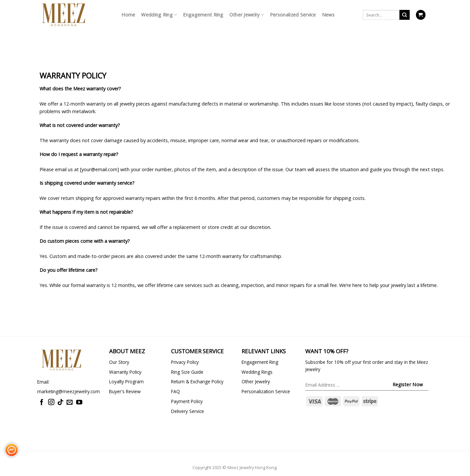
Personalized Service (293, 15)
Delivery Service (188, 411)
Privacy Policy (185, 362)
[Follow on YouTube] (79, 403)
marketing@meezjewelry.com (69, 391)
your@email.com (99, 169)
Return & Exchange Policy (197, 381)
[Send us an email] (70, 403)
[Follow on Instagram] (51, 403)
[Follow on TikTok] (60, 403)
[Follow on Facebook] (42, 403)
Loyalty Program (126, 381)
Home (128, 15)
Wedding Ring (159, 15)
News (328, 15)
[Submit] (405, 15)
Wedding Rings (257, 372)
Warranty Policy (125, 372)
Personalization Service (266, 391)
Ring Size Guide (187, 372)
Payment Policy (187, 401)
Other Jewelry (247, 15)
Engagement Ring (203, 15)
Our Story (119, 362)
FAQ (176, 391)
